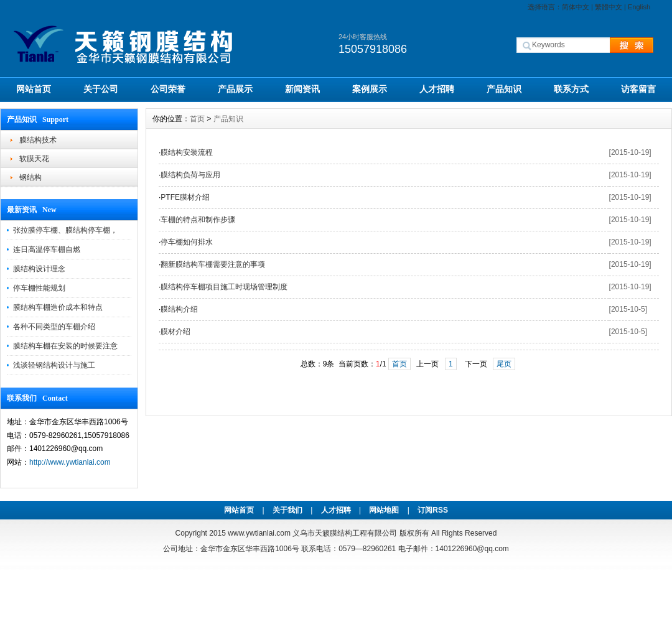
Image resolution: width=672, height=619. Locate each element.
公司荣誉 (168, 89)
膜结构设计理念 (39, 269)
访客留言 (638, 89)
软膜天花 (34, 159)
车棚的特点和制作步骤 (198, 220)
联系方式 (571, 89)
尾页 (504, 364)
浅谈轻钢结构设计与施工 (54, 365)
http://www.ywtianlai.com (70, 462)
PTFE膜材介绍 (185, 197)
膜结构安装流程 (187, 152)
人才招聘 (437, 89)
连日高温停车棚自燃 (47, 249)
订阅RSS (433, 510)
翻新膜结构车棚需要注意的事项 (213, 264)
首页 (197, 119)
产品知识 (504, 89)
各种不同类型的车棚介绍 (54, 327)
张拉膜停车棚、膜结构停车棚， (65, 230)
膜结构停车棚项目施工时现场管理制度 (224, 287)
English (639, 7)
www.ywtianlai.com (259, 533)
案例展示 (370, 89)
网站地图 (384, 510)
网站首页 (34, 89)
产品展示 (235, 89)
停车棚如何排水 (187, 242)
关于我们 (287, 510)
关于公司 (101, 89)
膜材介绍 (175, 332)
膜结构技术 (38, 140)
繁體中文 (609, 7)
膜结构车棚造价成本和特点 (58, 307)
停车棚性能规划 (39, 288)
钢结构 (30, 177)
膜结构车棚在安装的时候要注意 (65, 346)
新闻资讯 (302, 89)
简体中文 (576, 7)
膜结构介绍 (179, 309)
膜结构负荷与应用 (190, 175)
